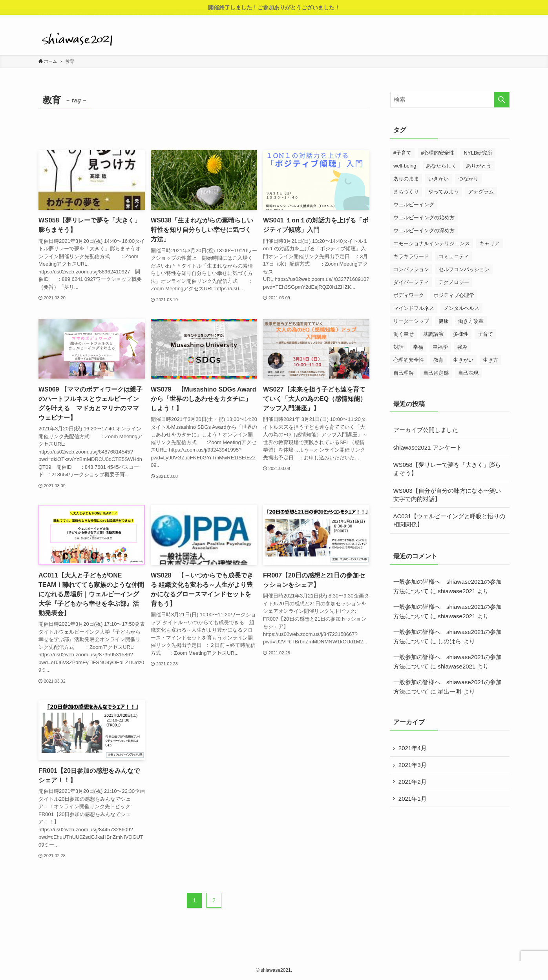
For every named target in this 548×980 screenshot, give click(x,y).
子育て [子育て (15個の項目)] (485, 334)
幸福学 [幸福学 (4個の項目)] (440, 347)
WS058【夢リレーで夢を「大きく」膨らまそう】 (447, 469)
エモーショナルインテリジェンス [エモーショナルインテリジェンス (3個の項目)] (432, 243)
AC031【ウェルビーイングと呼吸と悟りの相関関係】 (449, 520)
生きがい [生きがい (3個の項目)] (463, 360)
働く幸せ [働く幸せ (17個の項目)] (404, 334)
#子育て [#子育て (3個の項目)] (402, 153)
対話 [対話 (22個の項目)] (398, 347)
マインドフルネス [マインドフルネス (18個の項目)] (414, 308)
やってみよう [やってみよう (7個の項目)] (444, 192)
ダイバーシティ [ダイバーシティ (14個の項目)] (411, 282)
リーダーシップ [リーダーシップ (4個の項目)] (411, 321)
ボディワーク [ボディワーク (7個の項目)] (409, 295)
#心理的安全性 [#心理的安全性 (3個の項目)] (437, 153)
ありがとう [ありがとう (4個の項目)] (479, 166)
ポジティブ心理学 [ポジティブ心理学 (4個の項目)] (454, 295)
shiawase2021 (457, 591)
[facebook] (464, 19)
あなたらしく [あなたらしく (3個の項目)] (441, 166)
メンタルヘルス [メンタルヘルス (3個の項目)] (461, 308)
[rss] (494, 19)
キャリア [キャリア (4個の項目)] (490, 243)
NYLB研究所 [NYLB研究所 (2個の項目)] (478, 153)
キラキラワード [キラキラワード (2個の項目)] (411, 256)
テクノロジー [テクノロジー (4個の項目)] (454, 282)
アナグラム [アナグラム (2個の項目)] (481, 192)
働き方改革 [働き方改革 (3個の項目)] (471, 321)
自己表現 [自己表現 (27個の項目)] (468, 373)
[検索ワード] (450, 100)
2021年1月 (413, 801)
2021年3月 (413, 766)
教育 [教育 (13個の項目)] (438, 360)
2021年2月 (413, 783)
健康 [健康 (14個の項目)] (444, 321)
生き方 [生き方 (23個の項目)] (490, 360)
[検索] (504, 19)
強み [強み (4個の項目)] (462, 347)
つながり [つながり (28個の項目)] (468, 179)
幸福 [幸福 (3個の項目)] (418, 347)
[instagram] (484, 19)
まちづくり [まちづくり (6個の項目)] (406, 192)
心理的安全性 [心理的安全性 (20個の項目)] (409, 360)
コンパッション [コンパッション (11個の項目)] (411, 269)
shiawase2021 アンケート (428, 447)
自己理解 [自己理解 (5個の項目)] (404, 373)
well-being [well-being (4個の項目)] (405, 166)
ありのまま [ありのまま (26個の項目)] (406, 179)
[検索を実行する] (502, 100)
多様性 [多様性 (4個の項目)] (461, 334)
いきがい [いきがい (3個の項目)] (438, 179)
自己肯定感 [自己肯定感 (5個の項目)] (436, 373)
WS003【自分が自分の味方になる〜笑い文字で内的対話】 (447, 495)
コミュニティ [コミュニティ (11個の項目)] (454, 256)
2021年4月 (413, 748)
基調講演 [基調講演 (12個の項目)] (433, 334)
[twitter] (474, 19)
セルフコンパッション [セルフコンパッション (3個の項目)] (464, 269)
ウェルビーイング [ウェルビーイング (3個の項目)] (414, 205)
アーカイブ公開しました (426, 430)
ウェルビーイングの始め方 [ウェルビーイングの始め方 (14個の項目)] (424, 218)
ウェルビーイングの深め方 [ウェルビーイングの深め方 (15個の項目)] (424, 230)
